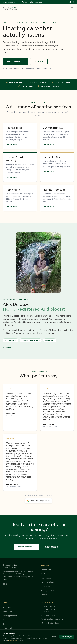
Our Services (39, 61)
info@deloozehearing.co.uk (31, 2)
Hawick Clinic (8, 611)
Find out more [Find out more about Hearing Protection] (50, 207)
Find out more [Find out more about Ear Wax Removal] (50, 145)
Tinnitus (44, 595)
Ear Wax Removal (48, 574)
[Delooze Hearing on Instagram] (7, 584)
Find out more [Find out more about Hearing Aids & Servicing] (13, 177)
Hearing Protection (48, 591)
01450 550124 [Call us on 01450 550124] (9, 2)
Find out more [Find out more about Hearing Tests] (13, 145)
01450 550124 (49, 615)
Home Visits (45, 586)
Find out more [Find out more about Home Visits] (13, 207)
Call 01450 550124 (52, 547)
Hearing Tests (46, 570)
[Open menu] (72, 8)
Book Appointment (10, 616)
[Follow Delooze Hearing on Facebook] (70, 2)
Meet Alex (9, 348)
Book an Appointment (15, 61)
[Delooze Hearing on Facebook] (4, 584)
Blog (5, 624)
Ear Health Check (47, 582)
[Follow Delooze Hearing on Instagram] (73, 2)
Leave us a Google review (38, 501)
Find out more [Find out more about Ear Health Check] (50, 171)
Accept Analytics (67, 637)
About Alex (7, 607)
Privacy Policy (8, 628)
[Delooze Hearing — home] (10, 8)
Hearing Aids (46, 578)
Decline (53, 637)
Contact (6, 620)
